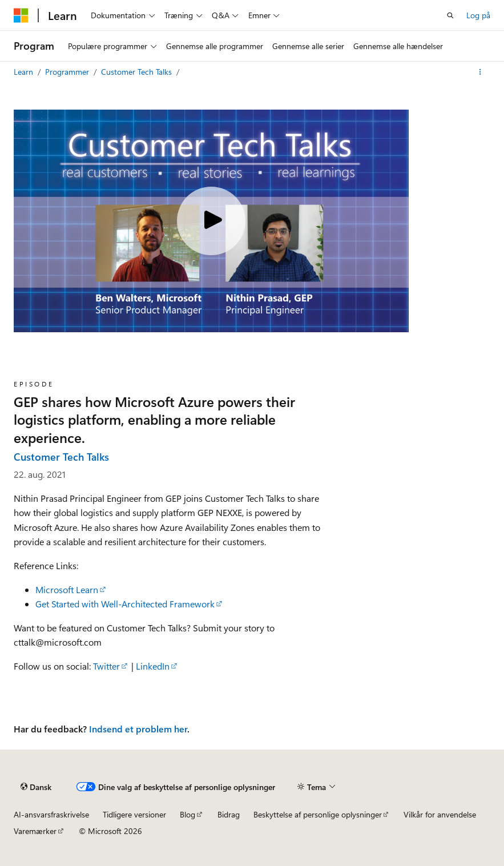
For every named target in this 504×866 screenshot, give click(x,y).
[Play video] (211, 221)
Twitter (106, 666)
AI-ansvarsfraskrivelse (51, 814)
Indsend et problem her (138, 729)
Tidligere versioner (134, 814)
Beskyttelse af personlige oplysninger (318, 814)
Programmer (68, 72)
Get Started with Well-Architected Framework (125, 604)
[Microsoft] (21, 15)
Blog (188, 814)
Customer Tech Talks (138, 72)
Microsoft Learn (67, 589)
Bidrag (229, 814)
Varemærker (35, 831)
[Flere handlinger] (480, 72)
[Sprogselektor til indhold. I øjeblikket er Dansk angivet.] (36, 787)
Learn (25, 72)
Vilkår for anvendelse (440, 814)
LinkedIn (153, 666)
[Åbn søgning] (450, 15)
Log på (478, 15)
